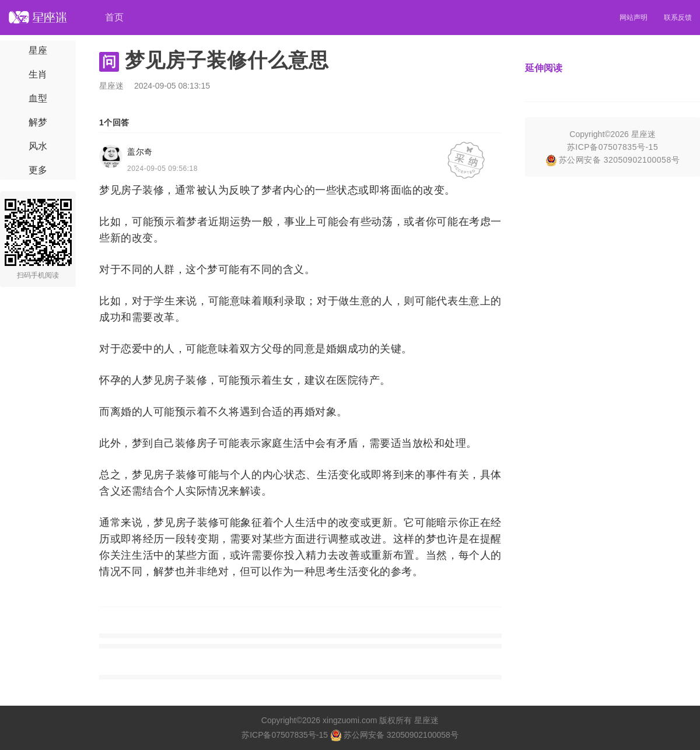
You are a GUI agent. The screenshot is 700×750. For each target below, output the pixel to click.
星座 (38, 50)
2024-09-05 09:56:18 (162, 169)
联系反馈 (678, 17)
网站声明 (633, 17)
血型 (38, 98)
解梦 (38, 122)
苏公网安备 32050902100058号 (612, 160)
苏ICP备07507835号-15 (612, 147)
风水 (38, 146)
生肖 (38, 74)
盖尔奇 (140, 152)
